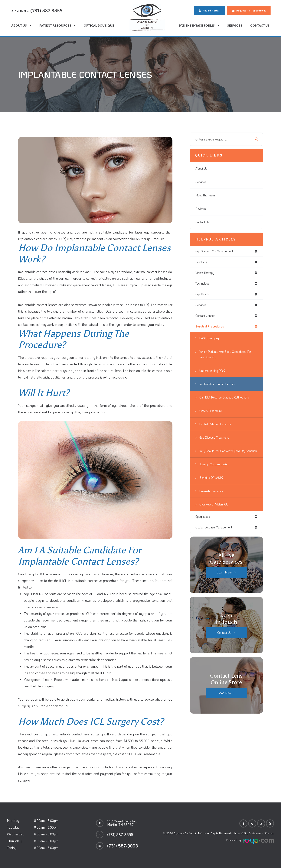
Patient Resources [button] (57, 26)
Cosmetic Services (212, 500)
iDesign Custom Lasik (215, 473)
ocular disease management (216, 537)
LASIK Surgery (211, 341)
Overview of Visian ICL (216, 513)
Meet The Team (206, 195)
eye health (203, 296)
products (202, 263)
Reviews (201, 209)
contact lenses (206, 318)
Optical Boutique (99, 26)
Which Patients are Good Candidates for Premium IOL (226, 357)
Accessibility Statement (247, 833)
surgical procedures (211, 329)
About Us (202, 169)
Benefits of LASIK (212, 486)
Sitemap (269, 833)
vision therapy (206, 274)
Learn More (224, 582)
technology (204, 285)
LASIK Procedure (212, 414)
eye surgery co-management (217, 251)
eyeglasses (204, 525)
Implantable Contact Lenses (219, 387)
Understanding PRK (214, 374)
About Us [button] (21, 26)
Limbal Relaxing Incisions (218, 427)
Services (235, 26)
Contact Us (260, 26)
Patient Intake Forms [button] (199, 26)
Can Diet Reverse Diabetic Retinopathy (228, 400)
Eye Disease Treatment (216, 440)
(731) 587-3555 (123, 834)
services (201, 307)
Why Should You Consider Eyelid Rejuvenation (224, 457)
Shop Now (224, 702)
